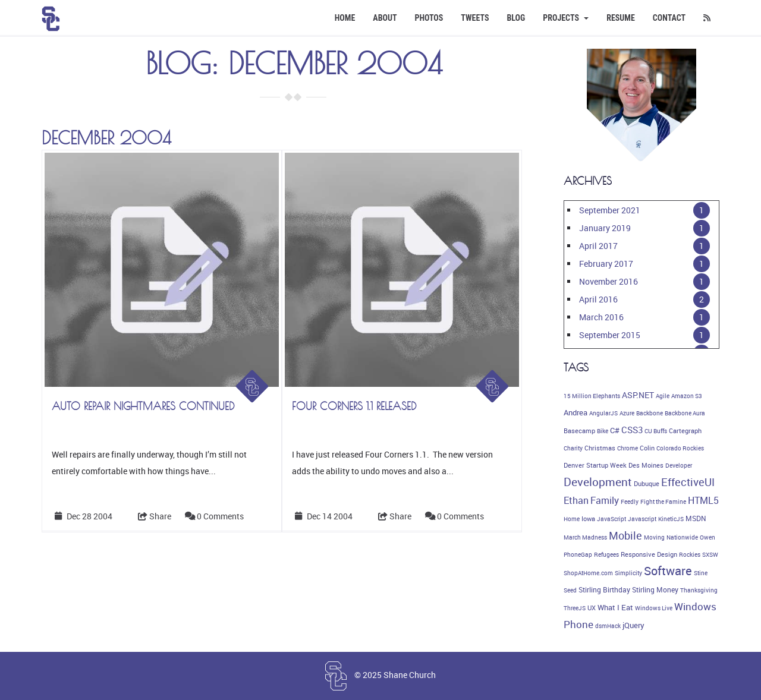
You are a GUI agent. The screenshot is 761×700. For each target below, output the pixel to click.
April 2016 (598, 299)
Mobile (625, 535)
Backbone (650, 413)
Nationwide (682, 537)
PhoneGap (578, 554)
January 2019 (605, 228)
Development (598, 482)
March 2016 (601, 317)
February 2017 (606, 264)
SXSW (710, 554)
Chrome (628, 448)
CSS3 (632, 430)
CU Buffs (656, 431)
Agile (663, 396)
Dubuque (647, 484)
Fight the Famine (663, 502)
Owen (707, 537)
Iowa (588, 519)
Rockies (690, 554)
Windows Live (654, 608)
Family (605, 500)
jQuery (633, 625)
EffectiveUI (688, 482)
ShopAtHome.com (588, 573)
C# (615, 430)
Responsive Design (649, 554)
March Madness (585, 537)
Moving (654, 537)
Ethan (576, 500)
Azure (627, 413)
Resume (621, 18)
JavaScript (611, 519)
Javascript (642, 519)
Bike (603, 431)
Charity (573, 448)
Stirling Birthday (604, 590)
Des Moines (646, 465)
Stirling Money (655, 590)
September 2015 (610, 335)
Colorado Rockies (680, 448)
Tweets (475, 18)
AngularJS (603, 413)
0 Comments (220, 516)
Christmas (600, 448)
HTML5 (703, 500)
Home (345, 18)
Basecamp (579, 431)
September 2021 (610, 210)
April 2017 (598, 246)
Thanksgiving (699, 590)
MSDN (696, 518)
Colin (647, 448)
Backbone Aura (685, 413)
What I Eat (615, 607)
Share (155, 516)
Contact (669, 18)
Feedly (630, 502)
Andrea (576, 412)
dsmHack (608, 626)
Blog (516, 18)
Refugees (606, 554)
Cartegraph (685, 431)
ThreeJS (575, 608)
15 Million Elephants (592, 396)
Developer (679, 465)
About (385, 18)
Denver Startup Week (595, 465)
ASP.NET (638, 395)
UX (592, 608)
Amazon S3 (687, 396)
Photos (429, 18)
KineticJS (671, 519)
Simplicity (628, 573)
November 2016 (609, 281)
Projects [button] (566, 18)
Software (668, 571)
